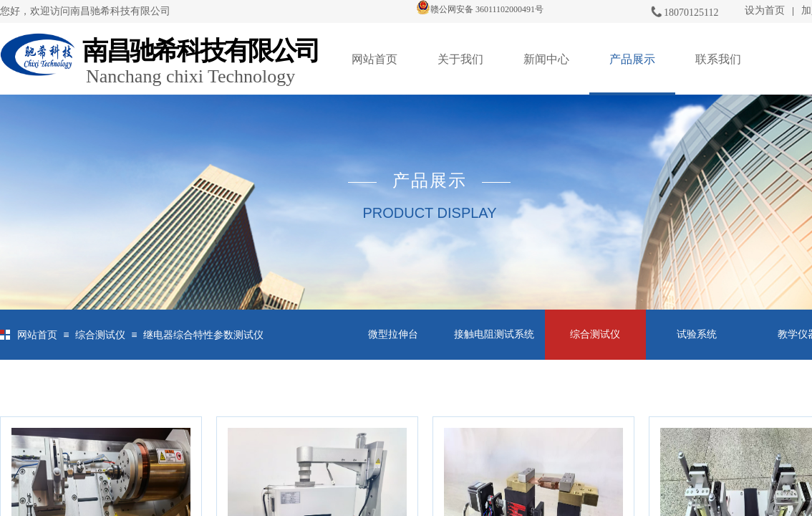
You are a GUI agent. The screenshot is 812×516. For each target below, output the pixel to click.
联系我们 (718, 59)
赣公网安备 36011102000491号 (480, 9)
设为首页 (765, 10)
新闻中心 (546, 59)
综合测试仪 (100, 335)
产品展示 (632, 59)
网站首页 (374, 59)
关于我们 (460, 59)
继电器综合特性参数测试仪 (203, 335)
